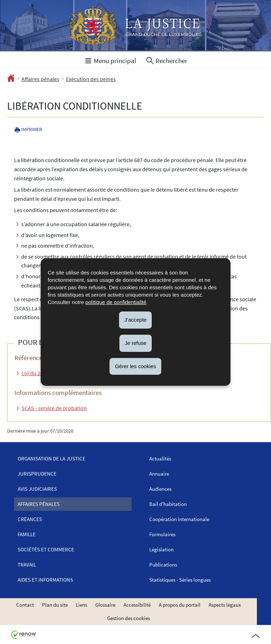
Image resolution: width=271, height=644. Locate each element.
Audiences (160, 489)
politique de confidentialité (116, 302)
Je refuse (135, 343)
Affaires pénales (40, 79)
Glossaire (105, 605)
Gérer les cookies (136, 366)
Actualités (160, 459)
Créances (30, 519)
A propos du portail (180, 605)
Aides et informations (45, 580)
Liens (82, 605)
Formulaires (162, 534)
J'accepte (136, 320)
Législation (161, 549)
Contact (25, 605)
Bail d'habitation (168, 504)
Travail (27, 565)
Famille (27, 534)
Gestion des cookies (129, 618)
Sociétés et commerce (46, 549)
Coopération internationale (179, 519)
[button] (110, 60)
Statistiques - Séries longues (180, 580)
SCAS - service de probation (54, 408)
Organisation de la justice (52, 459)
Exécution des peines (91, 79)
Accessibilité (137, 605)
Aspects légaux (225, 605)
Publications (163, 565)
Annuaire (159, 474)
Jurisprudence (37, 474)
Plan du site (55, 605)
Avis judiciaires (37, 489)
